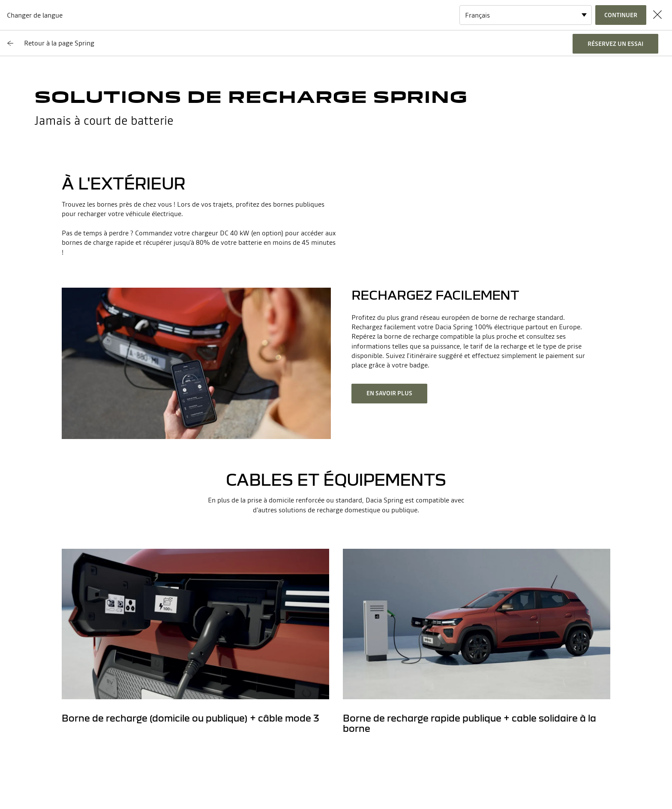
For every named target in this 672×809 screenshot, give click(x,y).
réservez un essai (615, 44)
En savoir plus (389, 393)
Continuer (621, 15)
